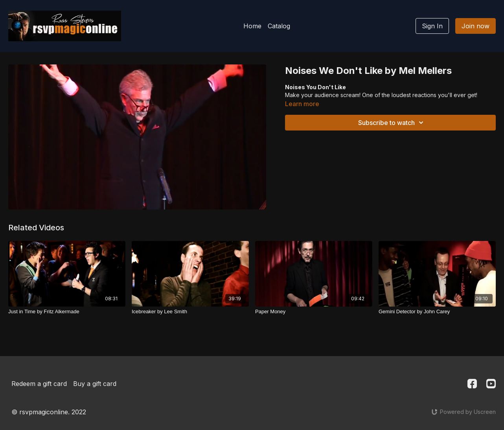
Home (252, 26)
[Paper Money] (314, 312)
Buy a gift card (95, 384)
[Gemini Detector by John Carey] (437, 312)
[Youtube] (491, 384)
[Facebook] (472, 384)
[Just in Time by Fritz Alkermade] (67, 312)
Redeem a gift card (39, 384)
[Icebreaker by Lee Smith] (190, 312)
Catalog (279, 26)
